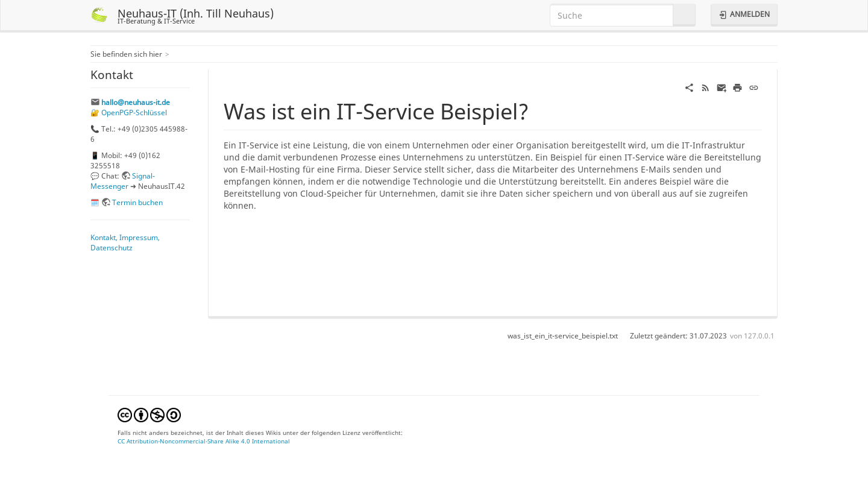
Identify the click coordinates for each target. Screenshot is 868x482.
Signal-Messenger (123, 181)
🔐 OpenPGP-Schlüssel (129, 112)
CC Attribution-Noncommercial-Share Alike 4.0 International (204, 441)
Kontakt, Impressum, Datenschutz (125, 242)
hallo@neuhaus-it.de (136, 102)
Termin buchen (137, 202)
